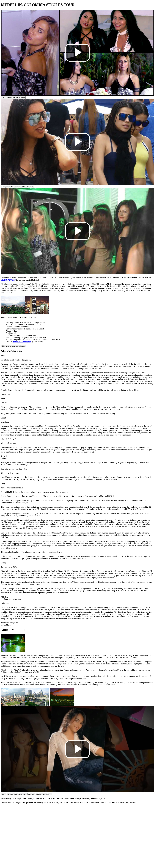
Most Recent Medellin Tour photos (14, 794)
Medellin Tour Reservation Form (40, 794)
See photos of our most (17, 187)
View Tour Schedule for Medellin (13, 98)
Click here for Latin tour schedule (14, 346)
